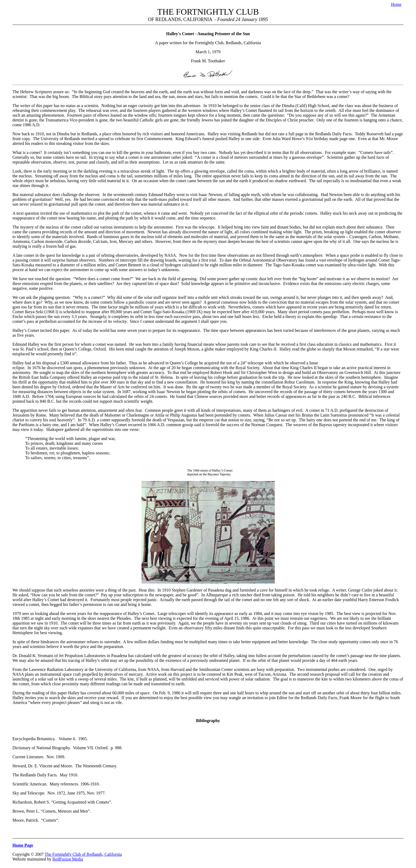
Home (396, 4)
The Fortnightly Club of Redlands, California (83, 854)
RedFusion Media (68, 859)
